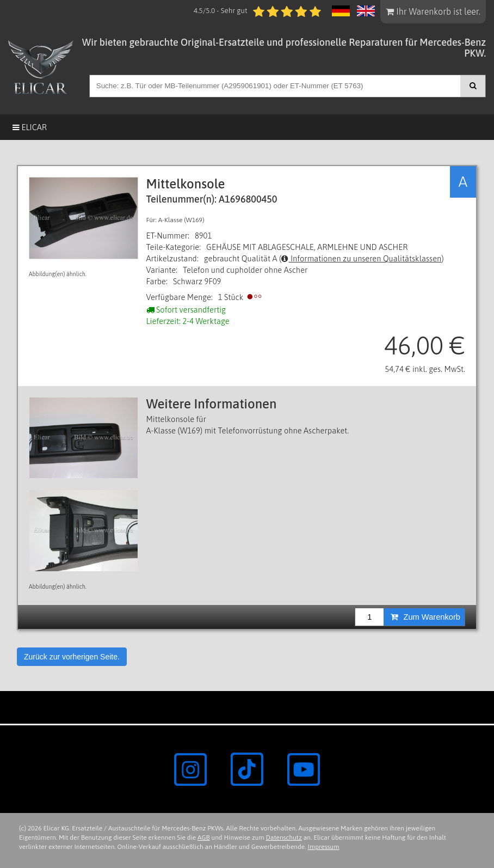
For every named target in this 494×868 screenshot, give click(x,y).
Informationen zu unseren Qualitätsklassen (361, 258)
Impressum (324, 847)
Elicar (30, 127)
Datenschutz (284, 838)
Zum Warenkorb (425, 617)
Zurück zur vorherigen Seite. (72, 657)
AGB (204, 838)
